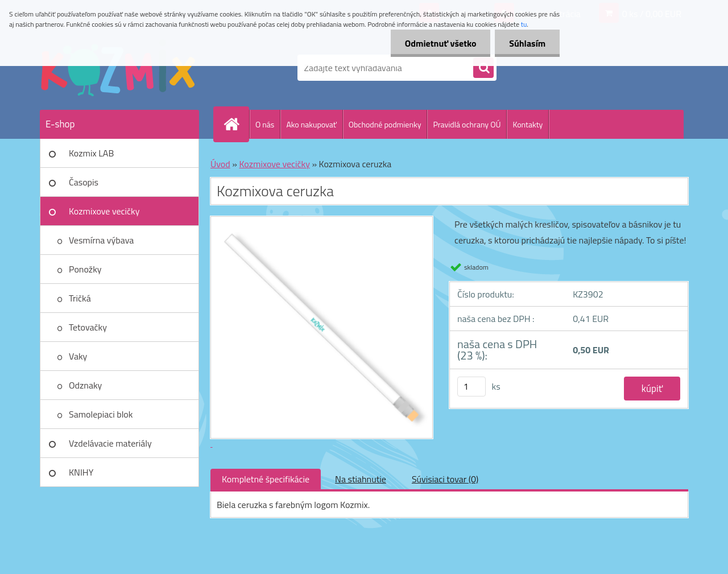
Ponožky (85, 269)
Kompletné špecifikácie (266, 479)
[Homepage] (236, 124)
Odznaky (85, 385)
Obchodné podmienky (385, 124)
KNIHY (81, 472)
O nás (265, 124)
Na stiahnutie (361, 479)
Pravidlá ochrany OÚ (467, 124)
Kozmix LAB (91, 153)
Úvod (220, 164)
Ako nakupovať (311, 124)
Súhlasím (527, 43)
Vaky (78, 356)
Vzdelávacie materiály (110, 443)
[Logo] (118, 68)
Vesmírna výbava (101, 240)
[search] (483, 68)
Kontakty (528, 124)
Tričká (80, 298)
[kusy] (471, 387)
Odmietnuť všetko (440, 43)
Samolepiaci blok (101, 414)
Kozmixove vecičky (104, 211)
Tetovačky (88, 327)
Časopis (84, 182)
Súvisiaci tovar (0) (445, 479)
